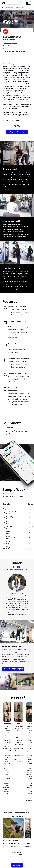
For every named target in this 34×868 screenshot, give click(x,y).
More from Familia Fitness (17, 570)
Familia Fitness (10, 44)
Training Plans (9, 8)
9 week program (17, 852)
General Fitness (20, 8)
